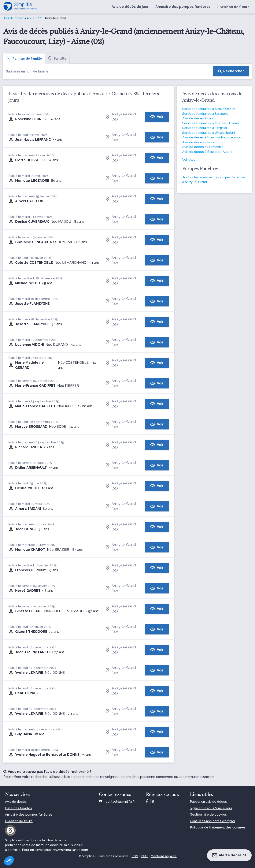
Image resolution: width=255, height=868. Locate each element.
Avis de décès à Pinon (199, 142)
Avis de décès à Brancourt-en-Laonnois (212, 137)
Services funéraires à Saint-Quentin (209, 109)
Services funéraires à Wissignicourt (209, 133)
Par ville (57, 59)
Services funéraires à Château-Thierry (211, 123)
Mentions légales (164, 856)
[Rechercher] (231, 71)
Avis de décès (13, 18)
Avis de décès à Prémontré (203, 147)
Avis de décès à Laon (198, 118)
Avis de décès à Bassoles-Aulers (207, 152)
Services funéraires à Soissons (205, 114)
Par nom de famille (24, 59)
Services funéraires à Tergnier (205, 128)
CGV (135, 856)
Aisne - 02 (34, 18)
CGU (144, 856)
